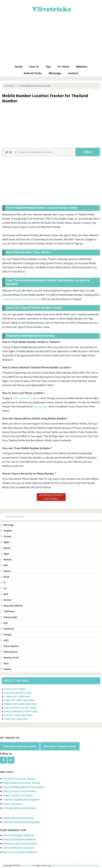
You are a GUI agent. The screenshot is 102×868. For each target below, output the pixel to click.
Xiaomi (6, 571)
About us (57, 865)
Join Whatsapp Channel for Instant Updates (51, 497)
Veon (5, 663)
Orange (6, 634)
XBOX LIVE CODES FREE (16, 719)
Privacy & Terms (82, 865)
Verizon (6, 600)
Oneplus (6, 531)
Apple (5, 542)
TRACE (88, 152)
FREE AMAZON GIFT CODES (18, 693)
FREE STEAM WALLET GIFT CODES (21, 711)
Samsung (7, 525)
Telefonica (8, 611)
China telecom (10, 646)
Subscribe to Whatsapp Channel (20, 746)
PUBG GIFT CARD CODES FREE (19, 700)
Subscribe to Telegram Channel (60, 746)
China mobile (9, 617)
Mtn (4, 623)
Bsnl (4, 594)
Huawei (6, 536)
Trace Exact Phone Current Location (21, 299)
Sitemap (95, 865)
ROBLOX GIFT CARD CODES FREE (21, 704)
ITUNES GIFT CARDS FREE (17, 696)
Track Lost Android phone (26, 398)
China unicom (9, 652)
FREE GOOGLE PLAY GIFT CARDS (21, 708)
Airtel (5, 577)
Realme (6, 559)
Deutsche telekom (12, 606)
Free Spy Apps (40, 406)
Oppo (5, 554)
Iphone (6, 548)
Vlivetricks (51, 9)
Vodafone (7, 629)
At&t (5, 640)
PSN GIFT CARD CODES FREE (19, 715)
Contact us (67, 865)
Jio (4, 588)
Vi (3, 582)
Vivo (4, 565)
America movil (10, 657)
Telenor (6, 669)
